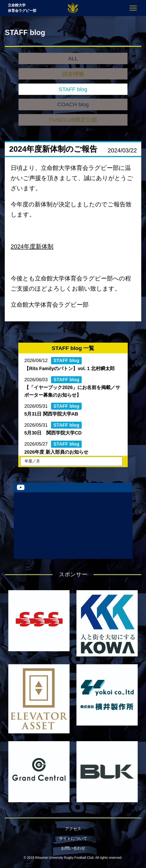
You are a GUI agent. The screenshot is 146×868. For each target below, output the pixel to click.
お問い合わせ (73, 848)
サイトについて (73, 839)
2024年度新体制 (32, 246)
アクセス (73, 829)
